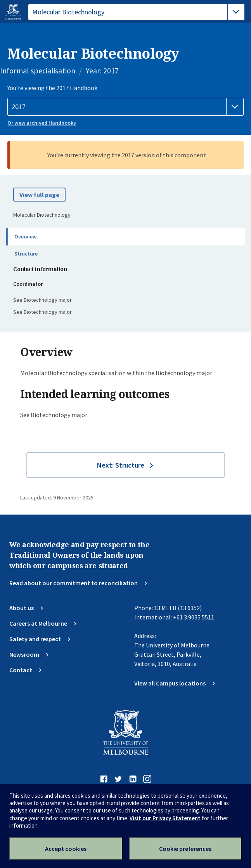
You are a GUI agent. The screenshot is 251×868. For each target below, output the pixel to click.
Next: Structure (121, 465)
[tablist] (136, 12)
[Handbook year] (125, 107)
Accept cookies (66, 849)
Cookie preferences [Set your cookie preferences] (185, 849)
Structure (26, 254)
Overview (25, 237)
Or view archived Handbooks (42, 123)
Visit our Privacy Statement (165, 818)
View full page (39, 195)
